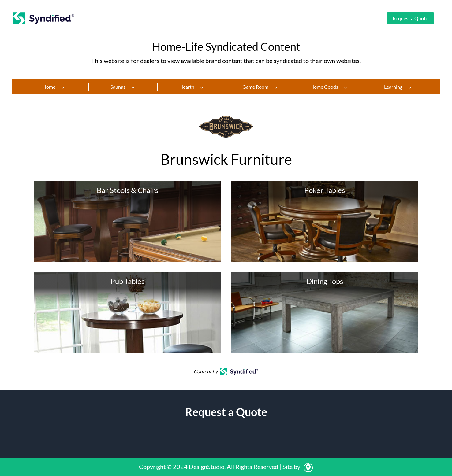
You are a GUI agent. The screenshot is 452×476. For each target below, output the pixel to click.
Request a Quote (410, 18)
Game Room (260, 87)
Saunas (123, 87)
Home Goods (329, 87)
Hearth (192, 87)
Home (54, 87)
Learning (398, 87)
